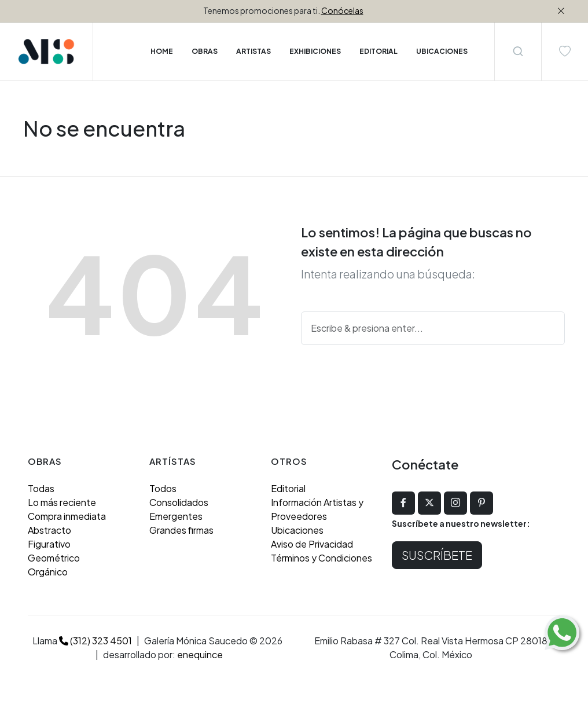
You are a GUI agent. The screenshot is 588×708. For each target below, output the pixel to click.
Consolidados (179, 502)
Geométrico (54, 558)
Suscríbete (437, 555)
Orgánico (48, 572)
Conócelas (342, 10)
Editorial (288, 488)
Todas (41, 488)
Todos (163, 488)
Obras (205, 51)
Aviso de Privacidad (312, 544)
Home (162, 51)
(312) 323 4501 (95, 641)
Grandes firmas (181, 530)
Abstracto (49, 530)
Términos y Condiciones (321, 558)
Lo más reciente (62, 502)
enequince (200, 654)
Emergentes (176, 516)
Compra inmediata (67, 516)
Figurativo (49, 544)
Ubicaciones (297, 530)
